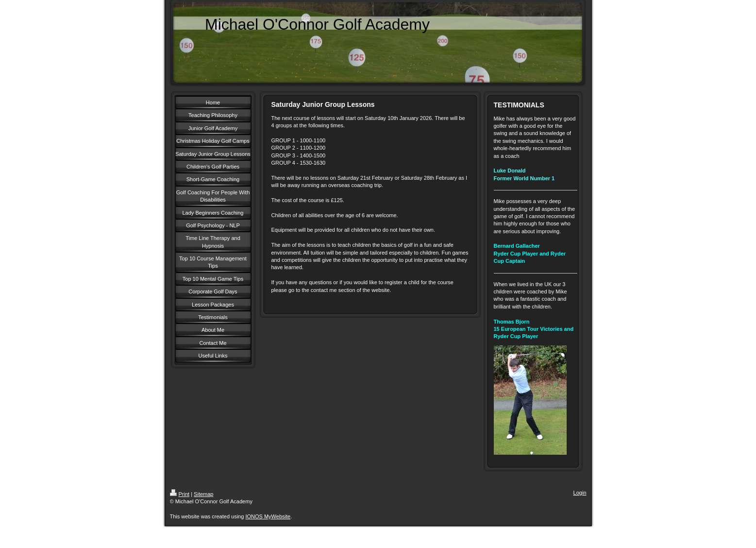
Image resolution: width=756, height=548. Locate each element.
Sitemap (203, 494)
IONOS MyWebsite (268, 516)
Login (580, 493)
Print (180, 494)
